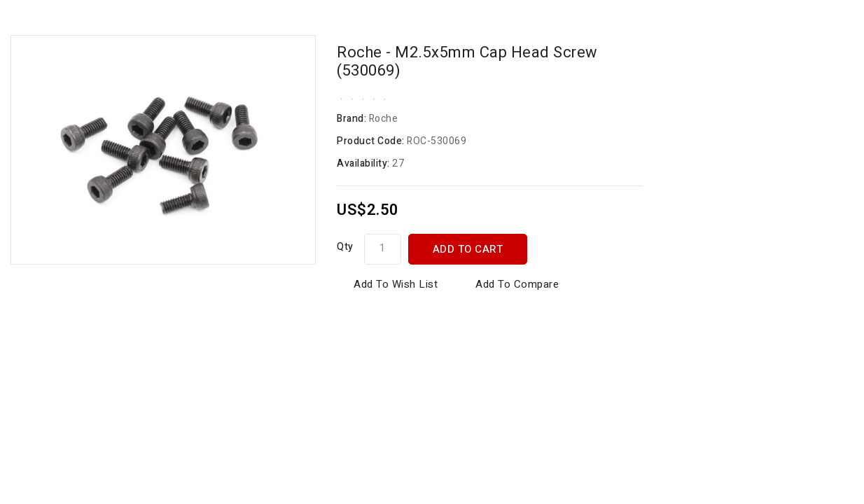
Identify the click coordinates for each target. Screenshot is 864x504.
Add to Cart (468, 249)
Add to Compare (517, 284)
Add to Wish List (396, 284)
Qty (345, 247)
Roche (384, 119)
